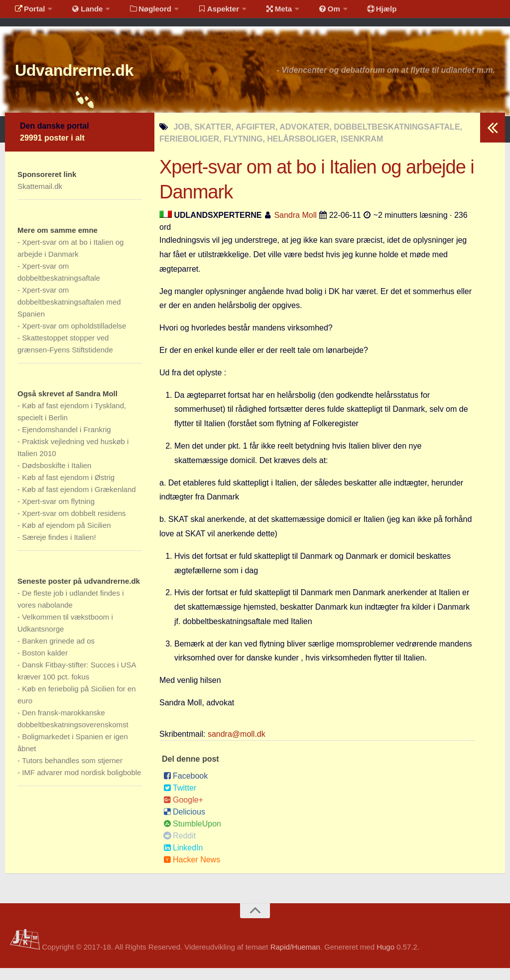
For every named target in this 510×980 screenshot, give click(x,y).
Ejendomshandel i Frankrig (66, 441)
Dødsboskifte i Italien (57, 477)
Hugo (385, 959)
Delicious (184, 824)
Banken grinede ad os (58, 653)
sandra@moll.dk (237, 746)
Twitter (180, 800)
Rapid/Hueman (295, 959)
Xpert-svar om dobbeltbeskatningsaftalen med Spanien (69, 314)
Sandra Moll (295, 227)
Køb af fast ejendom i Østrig (68, 489)
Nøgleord (141, 12)
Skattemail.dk (40, 198)
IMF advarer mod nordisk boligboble (81, 784)
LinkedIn (183, 860)
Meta (262, 12)
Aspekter (206, 12)
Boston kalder (45, 665)
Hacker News (192, 872)
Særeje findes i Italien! (59, 549)
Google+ (183, 812)
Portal (28, 12)
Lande (81, 12)
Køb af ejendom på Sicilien (66, 537)
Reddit (180, 848)
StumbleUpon (192, 836)
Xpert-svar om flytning (58, 513)
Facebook (186, 788)
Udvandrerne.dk (93, 80)
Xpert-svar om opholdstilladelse (74, 338)
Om (309, 12)
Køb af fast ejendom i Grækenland (79, 501)
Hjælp (356, 12)
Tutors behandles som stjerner (72, 772)
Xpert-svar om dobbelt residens (74, 525)
